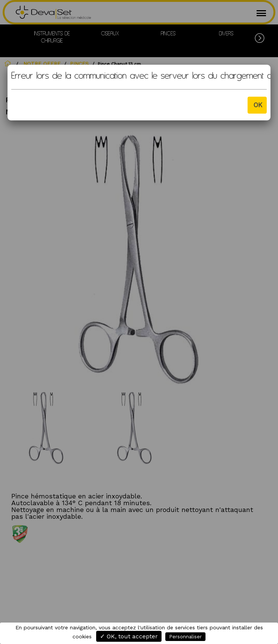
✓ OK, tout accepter (129, 636)
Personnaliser (185, 637)
